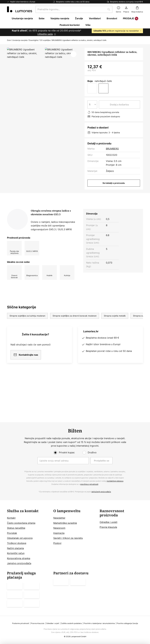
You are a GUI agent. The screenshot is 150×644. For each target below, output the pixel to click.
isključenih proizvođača (101, 492)
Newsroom (59, 528)
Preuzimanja (87, 237)
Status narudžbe (16, 528)
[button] (74, 54)
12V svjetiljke (45, 40)
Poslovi (57, 543)
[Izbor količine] (92, 105)
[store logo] (20, 9)
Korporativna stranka (19, 558)
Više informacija (57, 237)
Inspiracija (59, 533)
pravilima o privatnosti (89, 484)
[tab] (23, 237)
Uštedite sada (45, 34)
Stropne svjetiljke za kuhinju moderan (27, 353)
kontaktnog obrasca (115, 481)
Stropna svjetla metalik (115, 353)
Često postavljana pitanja (21, 523)
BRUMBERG (112, 149)
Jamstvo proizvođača (19, 563)
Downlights (33, 40)
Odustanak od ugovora (20, 538)
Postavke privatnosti (21, 623)
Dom (9, 40)
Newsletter (59, 518)
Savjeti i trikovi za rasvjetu (68, 538)
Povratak (12, 533)
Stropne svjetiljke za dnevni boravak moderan (75, 353)
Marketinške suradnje (65, 523)
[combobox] (74, 9)
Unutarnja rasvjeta (20, 40)
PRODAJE (131, 19)
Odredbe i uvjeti (108, 522)
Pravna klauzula (108, 527)
